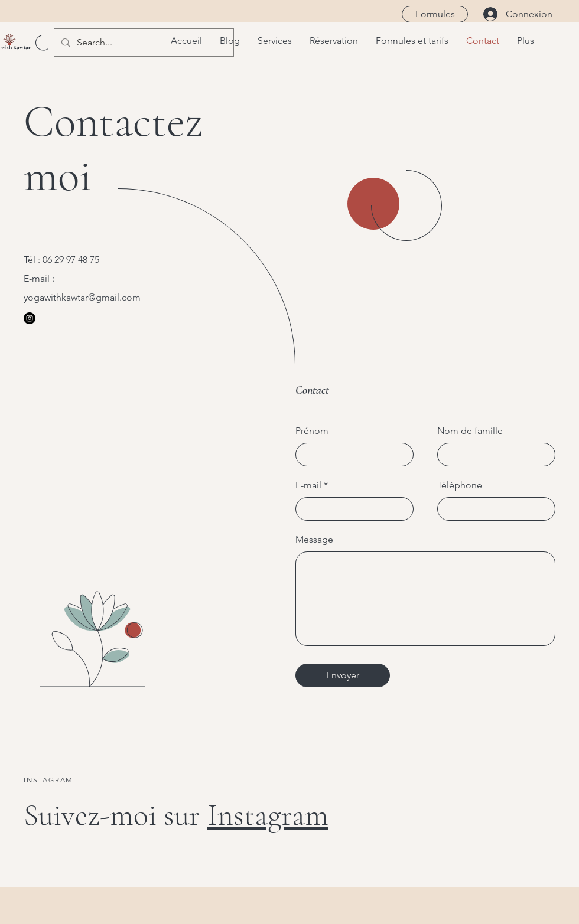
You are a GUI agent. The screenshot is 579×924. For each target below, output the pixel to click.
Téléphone (460, 485)
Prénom (312, 431)
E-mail (308, 485)
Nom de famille (470, 431)
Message (314, 540)
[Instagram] (30, 318)
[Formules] (435, 14)
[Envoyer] (343, 675)
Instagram (268, 815)
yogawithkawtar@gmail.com (82, 297)
